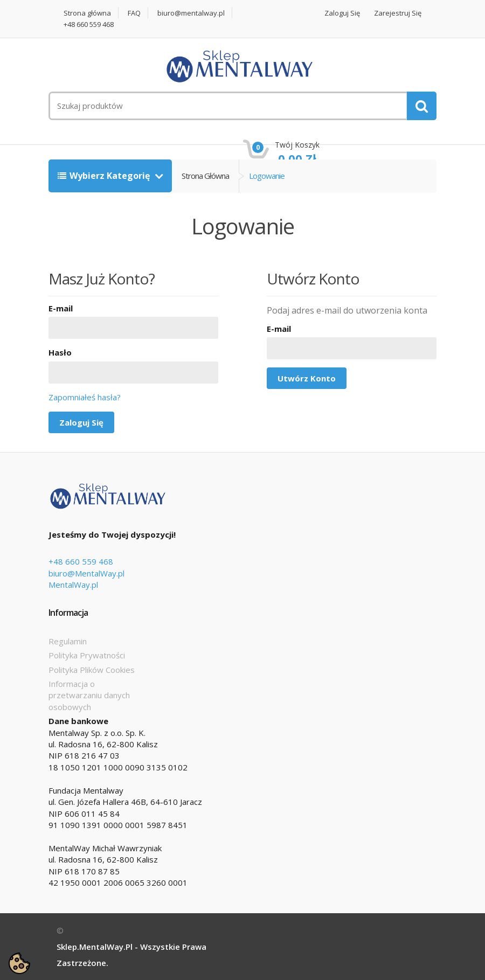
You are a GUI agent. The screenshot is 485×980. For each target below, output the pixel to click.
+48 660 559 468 (89, 25)
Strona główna (87, 13)
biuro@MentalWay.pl (86, 573)
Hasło (60, 352)
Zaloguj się (342, 13)
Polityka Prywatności (87, 655)
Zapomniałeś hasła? (85, 397)
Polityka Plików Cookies (92, 670)
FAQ (134, 13)
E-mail (61, 308)
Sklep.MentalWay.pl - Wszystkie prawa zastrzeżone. (131, 955)
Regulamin (68, 641)
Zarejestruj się (398, 13)
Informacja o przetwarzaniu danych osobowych (89, 695)
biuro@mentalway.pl (191, 13)
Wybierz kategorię (105, 176)
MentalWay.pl (73, 585)
